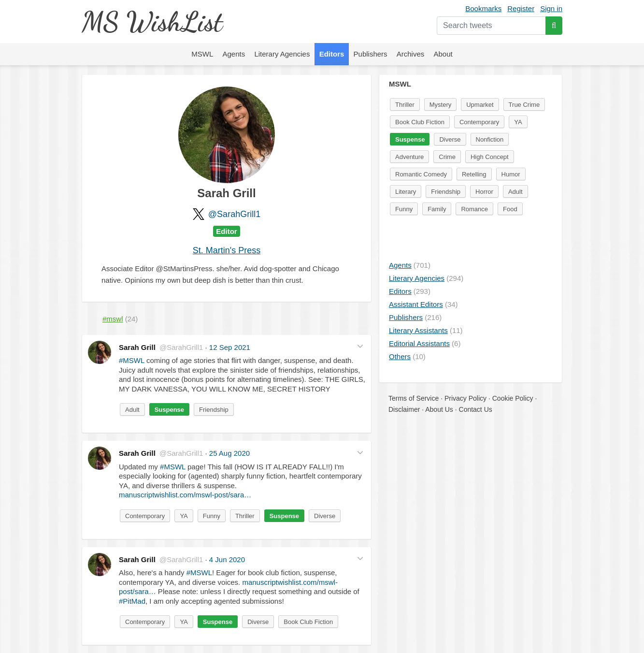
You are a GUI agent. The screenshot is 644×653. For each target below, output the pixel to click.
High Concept (490, 157)
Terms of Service (414, 398)
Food (510, 209)
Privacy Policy (465, 398)
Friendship (214, 410)
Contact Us (476, 409)
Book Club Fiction (308, 622)
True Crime (524, 105)
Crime (447, 157)
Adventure (409, 157)
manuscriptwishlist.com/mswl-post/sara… (185, 495)
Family (437, 209)
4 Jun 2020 (227, 559)
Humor (511, 174)
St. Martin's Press (227, 250)
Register (521, 8)
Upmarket (480, 105)
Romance (474, 209)
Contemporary (145, 516)
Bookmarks (483, 8)
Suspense (169, 410)
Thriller (245, 516)
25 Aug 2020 (229, 453)
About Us (439, 409)
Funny (212, 516)
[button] (360, 346)
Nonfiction (490, 139)
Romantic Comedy (421, 174)
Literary (406, 192)
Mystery (441, 105)
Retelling (474, 174)
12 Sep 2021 (230, 347)
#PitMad (132, 601)
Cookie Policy (513, 398)
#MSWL (132, 360)
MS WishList (152, 22)
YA (184, 516)
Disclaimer (404, 409)
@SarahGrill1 (234, 214)
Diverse (325, 516)
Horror (484, 192)
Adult (132, 410)
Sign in (551, 8)
